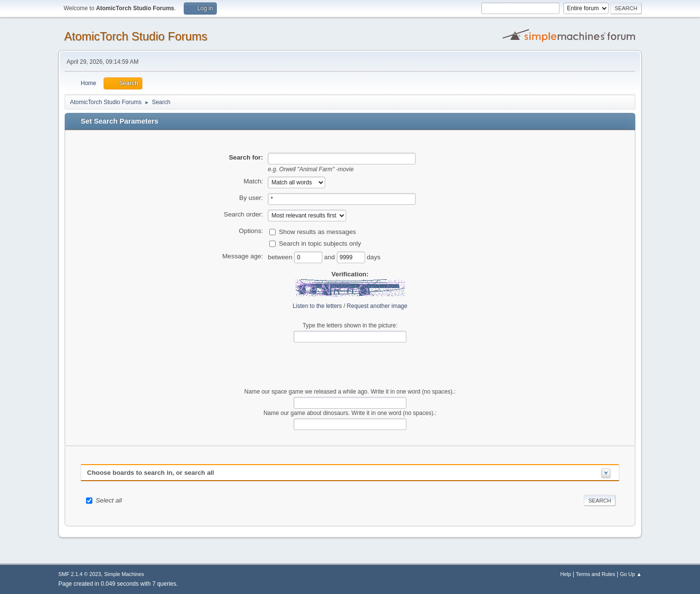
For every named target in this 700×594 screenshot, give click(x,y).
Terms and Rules (596, 574)
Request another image (377, 306)
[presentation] (350, 365)
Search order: (243, 214)
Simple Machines (124, 574)
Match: (253, 181)
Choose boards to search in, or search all (150, 473)
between (281, 257)
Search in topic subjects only (320, 243)
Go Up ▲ (631, 574)
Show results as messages (318, 231)
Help (566, 574)
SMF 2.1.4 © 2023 (80, 574)
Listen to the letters (317, 306)
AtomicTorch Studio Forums (136, 36)
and (331, 257)
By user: (251, 198)
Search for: (246, 157)
